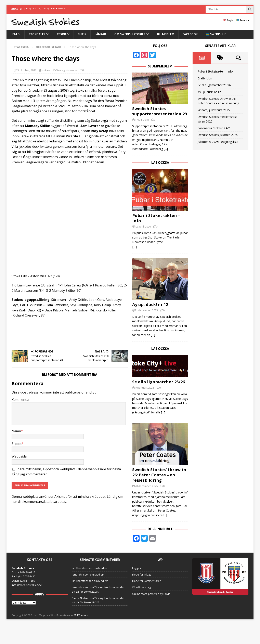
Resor (61, 34)
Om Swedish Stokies (130, 34)
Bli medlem (166, 34)
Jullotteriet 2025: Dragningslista (218, 142)
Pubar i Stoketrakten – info (156, 218)
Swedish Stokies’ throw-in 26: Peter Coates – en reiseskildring (159, 475)
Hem (14, 34)
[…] (166, 149)
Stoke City (37, 34)
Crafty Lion (205, 78)
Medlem (103, 568)
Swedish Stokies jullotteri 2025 (218, 135)
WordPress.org (141, 587)
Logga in (137, 568)
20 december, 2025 (146, 486)
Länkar (100, 34)
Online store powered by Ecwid (151, 594)
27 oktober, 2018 (26, 70)
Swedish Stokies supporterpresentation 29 (160, 111)
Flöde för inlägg (142, 575)
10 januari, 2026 (144, 388)
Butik (82, 34)
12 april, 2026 (143, 227)
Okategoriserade (66, 70)
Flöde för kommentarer (146, 581)
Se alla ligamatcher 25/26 (159, 382)
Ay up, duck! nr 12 (150, 304)
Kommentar (21, 400)
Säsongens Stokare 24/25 (214, 128)
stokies (46, 70)
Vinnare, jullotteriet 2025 (214, 110)
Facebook (190, 34)
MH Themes (81, 615)
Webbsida (19, 456)
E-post (17, 444)
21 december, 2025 (146, 310)
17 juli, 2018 (142, 120)
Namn (16, 431)
